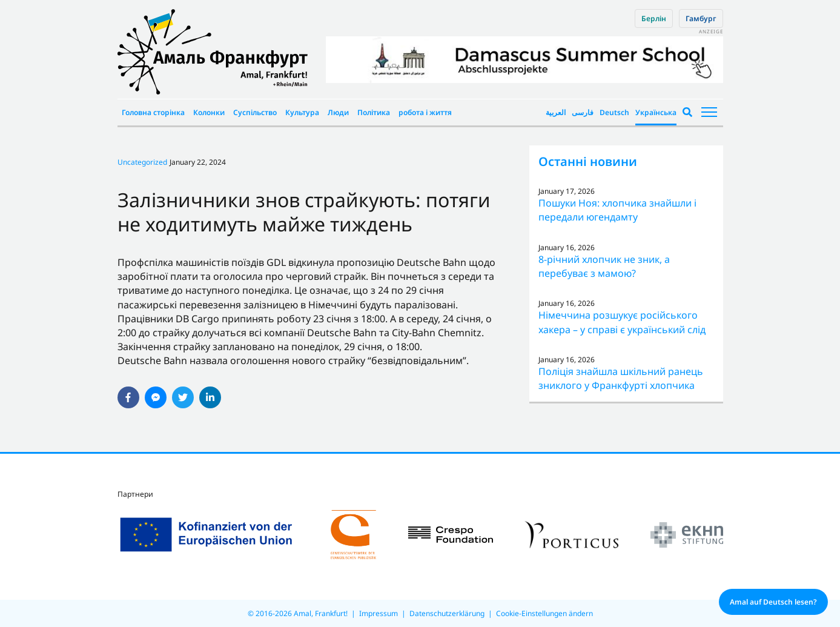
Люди (338, 112)
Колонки (209, 112)
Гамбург (701, 18)
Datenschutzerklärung (447, 613)
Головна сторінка (153, 112)
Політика (374, 112)
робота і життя (425, 112)
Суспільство (255, 112)
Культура (302, 112)
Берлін (654, 18)
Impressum (379, 613)
